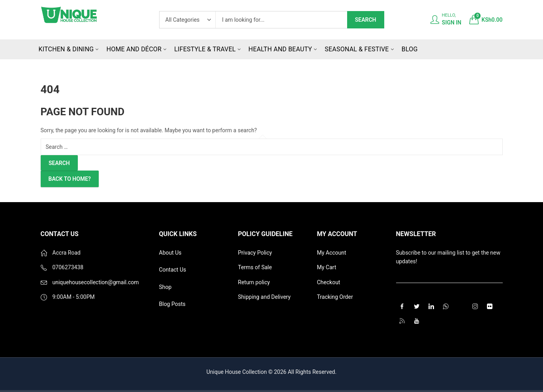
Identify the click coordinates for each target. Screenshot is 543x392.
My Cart (327, 267)
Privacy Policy (255, 253)
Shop (165, 287)
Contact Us (173, 270)
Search (366, 20)
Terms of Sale (255, 267)
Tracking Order (335, 297)
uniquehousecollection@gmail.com (96, 282)
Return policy (254, 282)
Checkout (329, 282)
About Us (170, 253)
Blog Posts (172, 304)
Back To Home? (70, 179)
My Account (332, 253)
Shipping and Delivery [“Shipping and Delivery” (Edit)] (264, 297)
